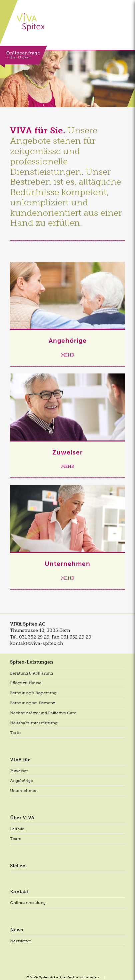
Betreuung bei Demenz (32, 703)
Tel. (30, 637)
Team (16, 839)
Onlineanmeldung (28, 903)
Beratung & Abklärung (31, 673)
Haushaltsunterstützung (34, 723)
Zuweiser (19, 771)
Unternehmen (24, 791)
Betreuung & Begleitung (33, 693)
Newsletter (20, 941)
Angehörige (21, 781)
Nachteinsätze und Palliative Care (43, 713)
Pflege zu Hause (26, 683)
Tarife (16, 733)
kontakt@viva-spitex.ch (36, 643)
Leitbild (17, 829)
